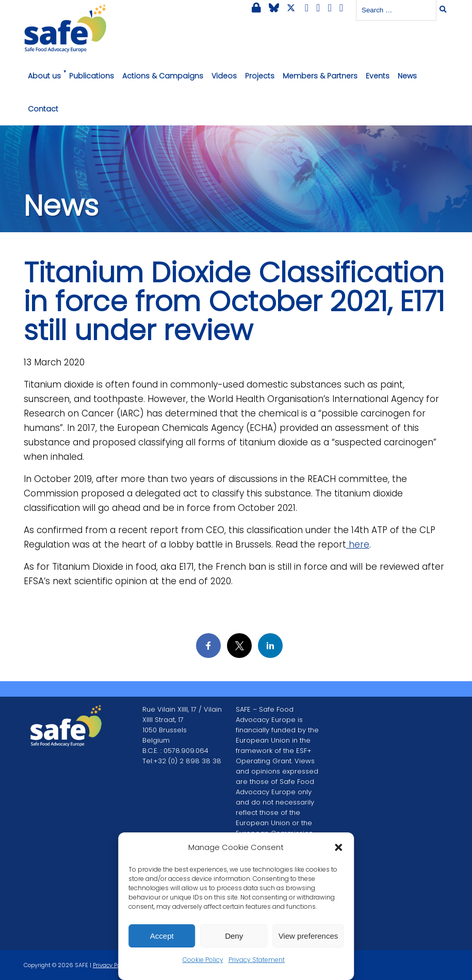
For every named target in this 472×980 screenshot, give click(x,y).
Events (378, 76)
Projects (260, 76)
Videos (224, 76)
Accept (162, 936)
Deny (234, 936)
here (358, 544)
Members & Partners (320, 76)
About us (44, 76)
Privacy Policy (111, 965)
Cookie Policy (203, 960)
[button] (338, 847)
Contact (43, 109)
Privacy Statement (257, 960)
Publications (92, 76)
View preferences (308, 936)
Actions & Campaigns (163, 76)
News (407, 76)
